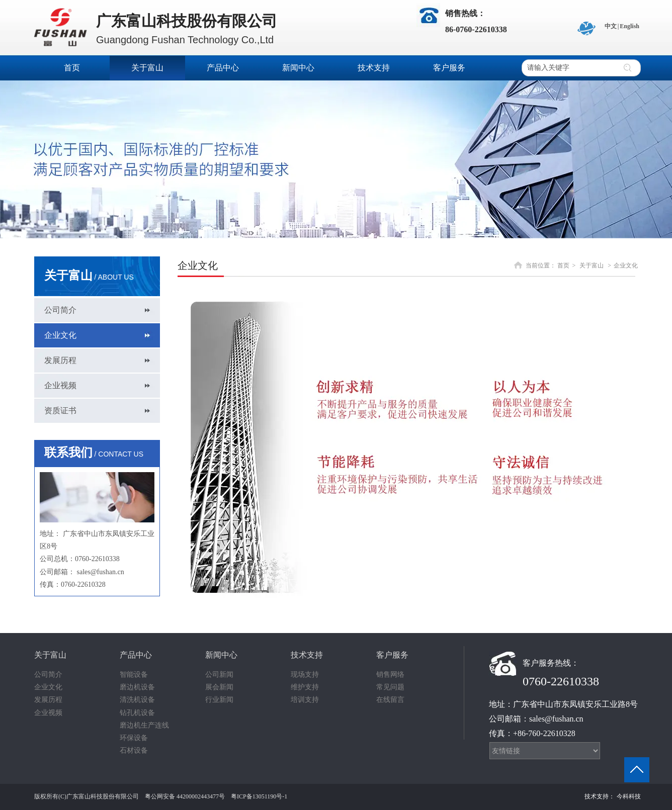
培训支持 (305, 700)
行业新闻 (219, 700)
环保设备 (134, 738)
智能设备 (134, 674)
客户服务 (392, 655)
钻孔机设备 (137, 713)
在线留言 (390, 700)
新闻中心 (221, 655)
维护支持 (305, 687)
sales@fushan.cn (101, 572)
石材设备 (134, 750)
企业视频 (48, 713)
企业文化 (626, 265)
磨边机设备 (137, 687)
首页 (563, 265)
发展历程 (48, 700)
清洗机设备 (137, 700)
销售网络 (390, 674)
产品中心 (136, 655)
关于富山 (592, 265)
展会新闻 (219, 687)
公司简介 (48, 674)
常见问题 (390, 687)
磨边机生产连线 (144, 725)
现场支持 (305, 674)
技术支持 (307, 655)
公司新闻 (219, 674)
